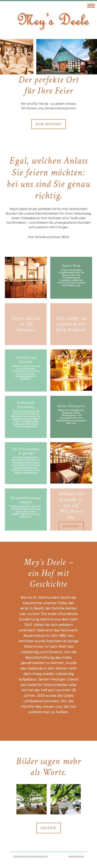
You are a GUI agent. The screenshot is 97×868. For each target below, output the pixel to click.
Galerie (48, 828)
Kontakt (71, 526)
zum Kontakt (49, 124)
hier (28, 424)
